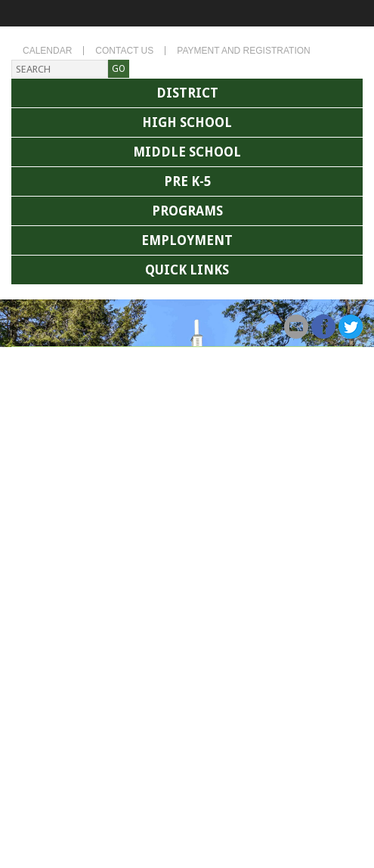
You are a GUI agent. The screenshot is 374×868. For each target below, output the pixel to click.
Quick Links (187, 270)
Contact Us (124, 51)
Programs (187, 211)
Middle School (187, 152)
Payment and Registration (243, 51)
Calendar (47, 51)
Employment (187, 240)
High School (187, 122)
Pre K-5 (187, 181)
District (187, 93)
